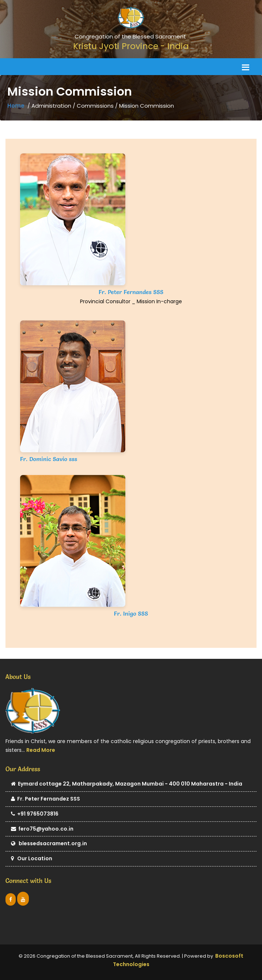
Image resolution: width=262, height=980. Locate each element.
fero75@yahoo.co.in (42, 829)
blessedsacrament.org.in (49, 844)
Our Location (32, 859)
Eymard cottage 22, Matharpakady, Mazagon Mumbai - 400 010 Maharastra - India (127, 784)
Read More (41, 750)
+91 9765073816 (35, 814)
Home (16, 106)
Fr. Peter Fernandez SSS (45, 799)
